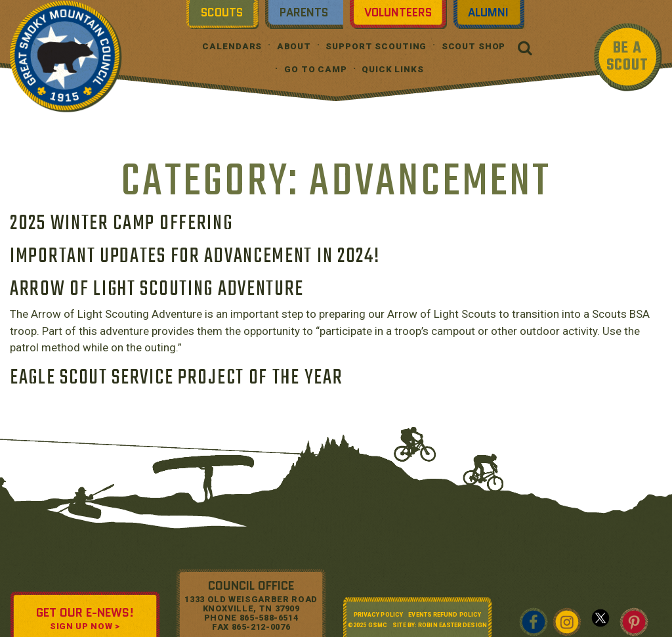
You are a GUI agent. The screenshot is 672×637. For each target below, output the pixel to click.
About (294, 46)
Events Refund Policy (445, 615)
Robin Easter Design (452, 625)
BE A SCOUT (627, 57)
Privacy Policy (378, 615)
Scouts (222, 12)
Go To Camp (316, 69)
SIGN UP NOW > (85, 626)
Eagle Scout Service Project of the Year (176, 378)
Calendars (232, 46)
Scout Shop (474, 46)
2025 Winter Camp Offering (121, 224)
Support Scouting (376, 46)
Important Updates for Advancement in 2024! (195, 256)
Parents (304, 12)
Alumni (488, 12)
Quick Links (393, 69)
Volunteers (398, 12)
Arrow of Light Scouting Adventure (157, 289)
